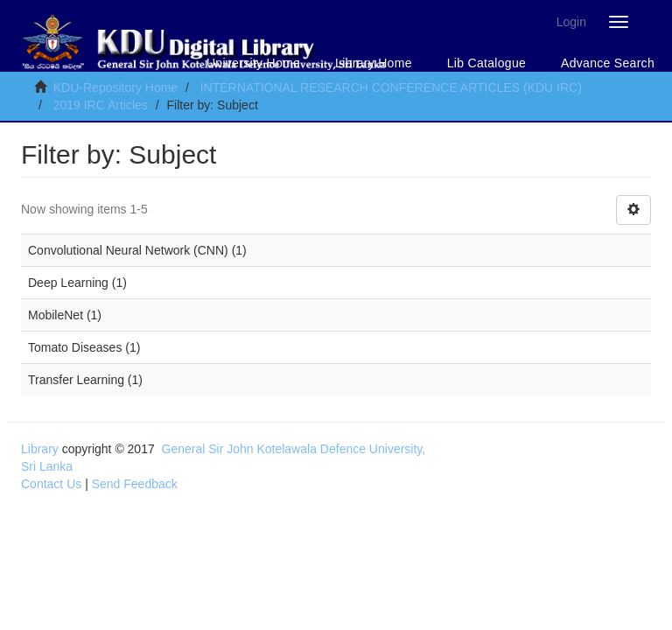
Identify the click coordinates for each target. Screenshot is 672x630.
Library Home (374, 63)
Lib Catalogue (486, 63)
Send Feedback (135, 484)
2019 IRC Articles (101, 105)
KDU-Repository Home (115, 87)
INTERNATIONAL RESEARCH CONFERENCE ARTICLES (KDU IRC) (391, 87)
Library (40, 449)
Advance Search (608, 63)
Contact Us (51, 484)
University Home (253, 63)
